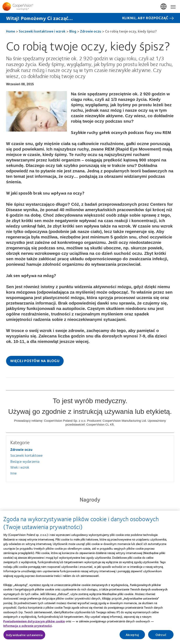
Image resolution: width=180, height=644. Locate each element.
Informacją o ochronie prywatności (27, 628)
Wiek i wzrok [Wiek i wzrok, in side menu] (20, 467)
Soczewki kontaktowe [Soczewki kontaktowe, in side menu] (26, 455)
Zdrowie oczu (91, 31)
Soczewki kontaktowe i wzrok (42, 31)
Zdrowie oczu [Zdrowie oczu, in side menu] (21, 449)
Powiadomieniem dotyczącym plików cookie (34, 623)
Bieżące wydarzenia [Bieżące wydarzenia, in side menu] (25, 461)
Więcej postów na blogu (35, 361)
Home (11, 31)
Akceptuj (132, 637)
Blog (73, 31)
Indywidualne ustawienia (24, 637)
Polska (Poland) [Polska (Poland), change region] (164, 7)
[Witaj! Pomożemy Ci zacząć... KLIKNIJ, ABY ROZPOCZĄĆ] (90, 18)
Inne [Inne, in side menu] (13, 473)
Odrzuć (161, 637)
